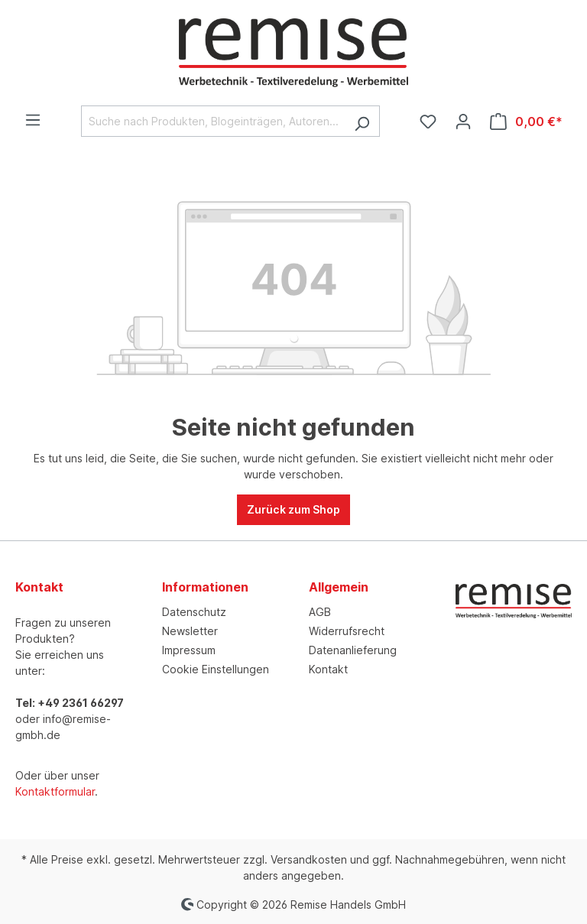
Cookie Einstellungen (216, 669)
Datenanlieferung (353, 650)
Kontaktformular (55, 791)
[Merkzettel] (428, 122)
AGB (320, 612)
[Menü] (33, 120)
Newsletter (190, 631)
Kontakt (328, 669)
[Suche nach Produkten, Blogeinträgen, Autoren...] (213, 121)
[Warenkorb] (526, 122)
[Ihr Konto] (463, 122)
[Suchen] (362, 121)
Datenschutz (194, 612)
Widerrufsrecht (347, 631)
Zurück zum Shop (293, 509)
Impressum (189, 650)
